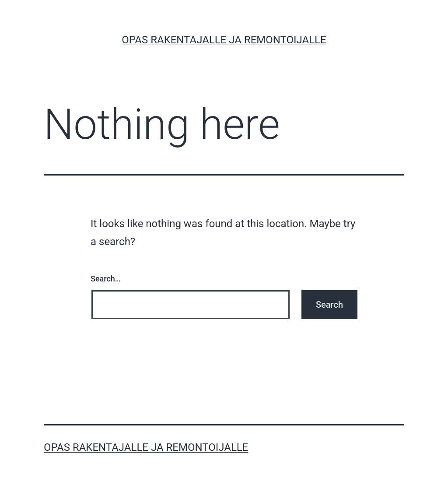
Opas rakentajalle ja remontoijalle (224, 40)
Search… (106, 279)
